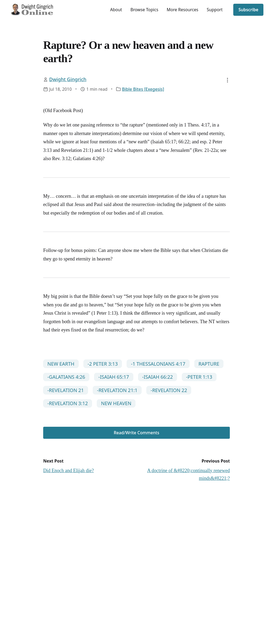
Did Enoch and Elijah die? (69, 471)
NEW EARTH (61, 364)
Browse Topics (144, 10)
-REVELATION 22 (169, 390)
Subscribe (248, 10)
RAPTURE (209, 364)
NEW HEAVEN (116, 403)
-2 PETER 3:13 (103, 364)
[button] (227, 80)
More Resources (182, 10)
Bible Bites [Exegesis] (143, 89)
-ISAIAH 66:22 (157, 377)
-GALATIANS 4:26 (66, 377)
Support (214, 10)
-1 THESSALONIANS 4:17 (158, 364)
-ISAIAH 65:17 (114, 377)
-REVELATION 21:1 (117, 390)
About (116, 10)
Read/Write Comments (137, 433)
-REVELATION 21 (66, 390)
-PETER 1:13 (199, 377)
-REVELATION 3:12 (68, 403)
